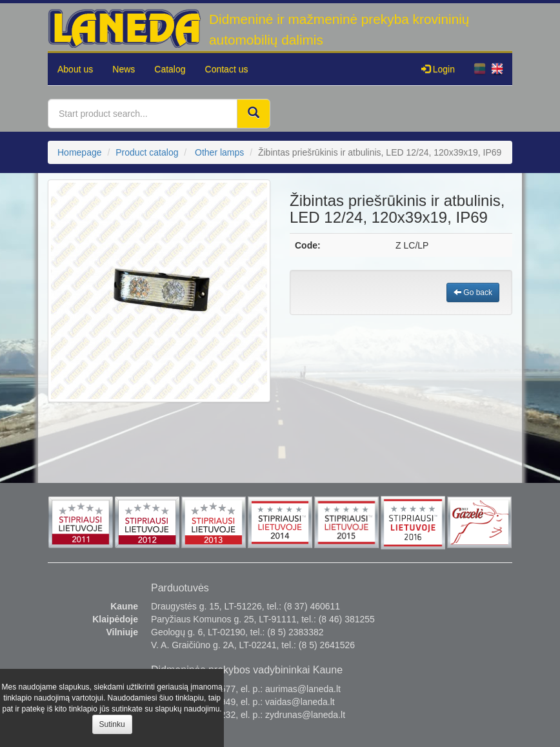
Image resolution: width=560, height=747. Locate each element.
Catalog (170, 69)
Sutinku (112, 724)
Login (438, 69)
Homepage (80, 152)
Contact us (227, 69)
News (124, 69)
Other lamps (219, 152)
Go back (473, 292)
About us (75, 69)
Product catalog (147, 152)
